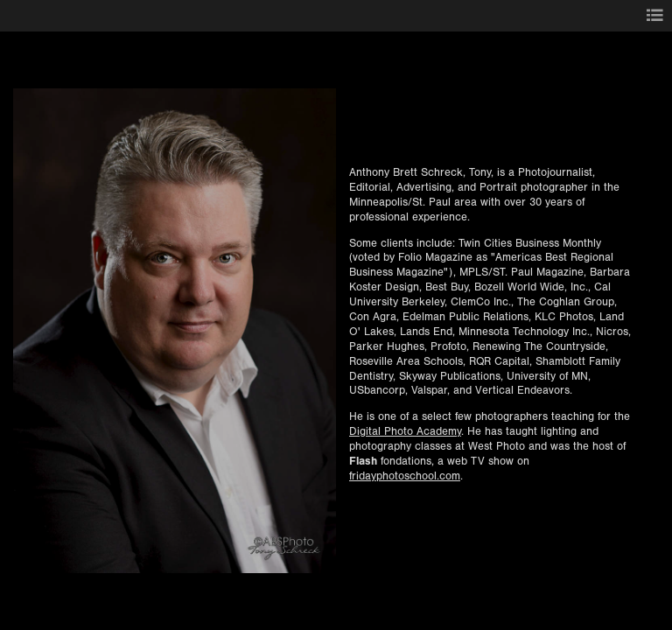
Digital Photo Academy (405, 431)
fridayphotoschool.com (405, 476)
